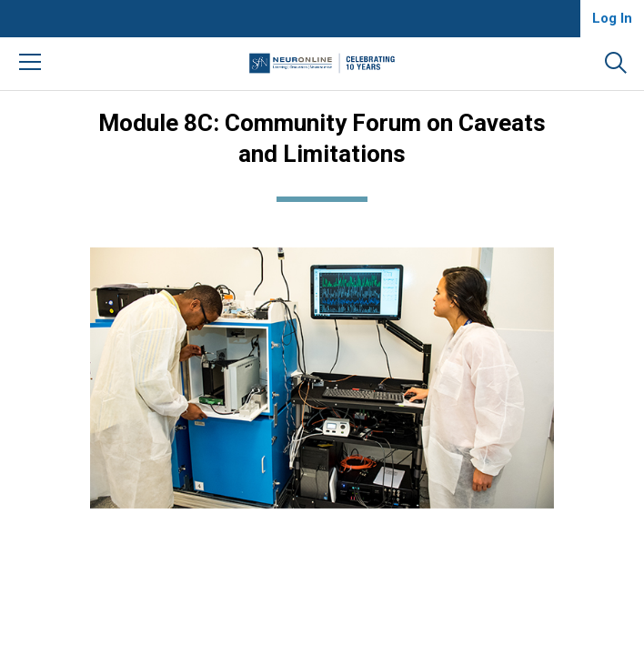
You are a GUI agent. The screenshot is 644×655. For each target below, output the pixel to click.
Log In (612, 18)
